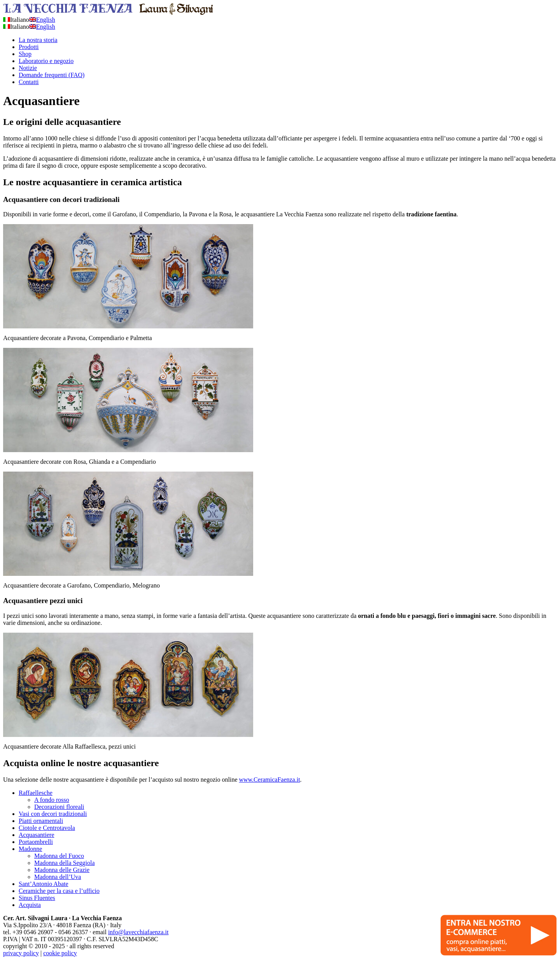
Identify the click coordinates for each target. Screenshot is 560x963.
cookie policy (60, 953)
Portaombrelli (36, 842)
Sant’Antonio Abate (44, 884)
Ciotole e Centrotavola (47, 828)
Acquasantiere (37, 835)
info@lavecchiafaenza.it (138, 932)
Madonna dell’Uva (58, 877)
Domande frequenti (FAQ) (52, 75)
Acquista (30, 905)
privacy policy (21, 953)
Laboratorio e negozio (46, 61)
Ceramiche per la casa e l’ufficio (59, 891)
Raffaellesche (36, 793)
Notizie (28, 68)
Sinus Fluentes (37, 898)
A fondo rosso (52, 800)
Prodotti (29, 47)
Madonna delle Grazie (62, 870)
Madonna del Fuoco (59, 856)
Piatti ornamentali (41, 821)
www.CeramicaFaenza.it (269, 780)
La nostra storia (38, 40)
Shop (25, 54)
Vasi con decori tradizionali (53, 814)
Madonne (30, 849)
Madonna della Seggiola (65, 863)
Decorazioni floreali (59, 807)
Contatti (29, 82)
